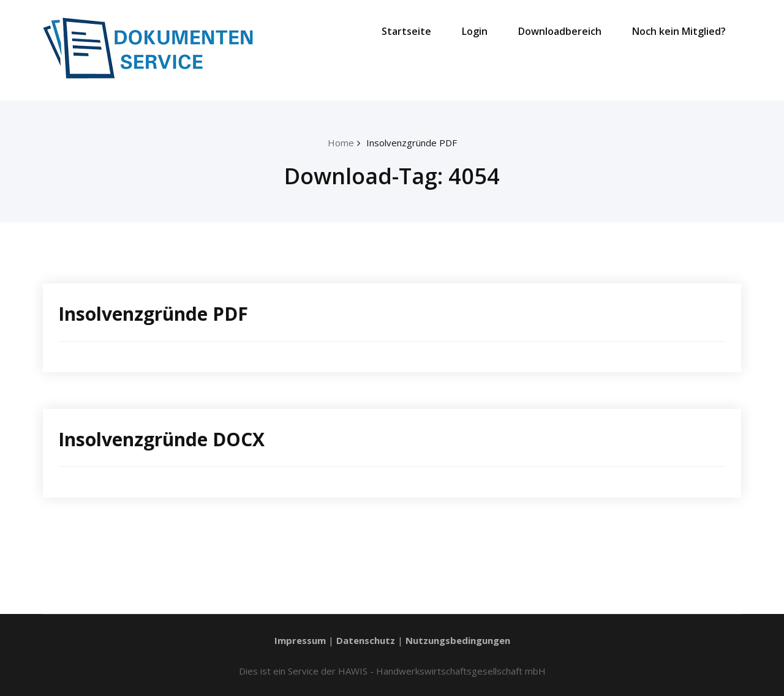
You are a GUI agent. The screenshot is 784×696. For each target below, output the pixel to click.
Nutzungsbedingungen (458, 640)
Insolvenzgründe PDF (412, 143)
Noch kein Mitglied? (679, 31)
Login (475, 31)
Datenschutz (366, 640)
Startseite (406, 31)
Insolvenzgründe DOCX (161, 439)
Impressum (300, 640)
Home (341, 143)
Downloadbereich (560, 31)
